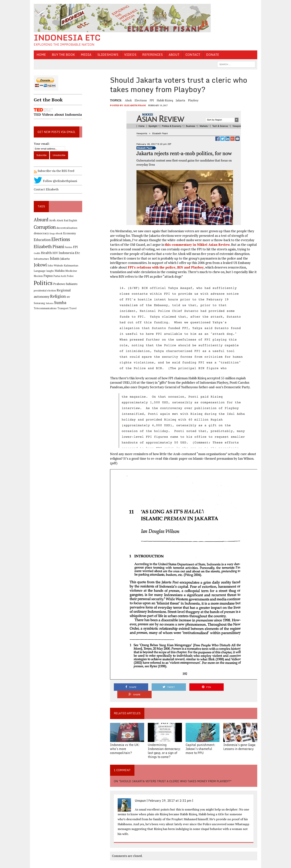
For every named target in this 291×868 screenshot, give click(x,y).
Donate (212, 55)
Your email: (41, 144)
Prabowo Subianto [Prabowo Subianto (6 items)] (65, 284)
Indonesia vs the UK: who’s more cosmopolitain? (125, 741)
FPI (152, 100)
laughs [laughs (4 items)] (49, 271)
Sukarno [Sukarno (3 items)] (37, 303)
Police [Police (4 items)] (69, 276)
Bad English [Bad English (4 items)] (70, 220)
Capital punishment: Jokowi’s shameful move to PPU (201, 741)
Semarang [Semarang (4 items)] (76, 297)
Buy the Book (63, 55)
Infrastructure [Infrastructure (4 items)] (41, 259)
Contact (192, 55)
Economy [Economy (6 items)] (69, 233)
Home (41, 55)
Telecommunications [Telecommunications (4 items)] (66, 303)
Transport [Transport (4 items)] (39, 309)
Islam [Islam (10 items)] (54, 258)
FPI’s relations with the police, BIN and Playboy (166, 267)
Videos (129, 55)
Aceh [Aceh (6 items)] (52, 220)
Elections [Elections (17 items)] (60, 239)
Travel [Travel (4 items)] (48, 309)
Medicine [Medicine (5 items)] (70, 271)
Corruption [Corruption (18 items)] (44, 227)
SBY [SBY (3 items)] (68, 297)
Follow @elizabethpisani (55, 181)
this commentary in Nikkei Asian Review (197, 245)
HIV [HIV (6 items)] (54, 253)
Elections (141, 100)
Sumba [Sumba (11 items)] (47, 303)
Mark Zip (81, 864)
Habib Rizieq (165, 100)
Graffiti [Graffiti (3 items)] (36, 253)
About (173, 55)
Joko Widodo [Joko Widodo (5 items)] (55, 266)
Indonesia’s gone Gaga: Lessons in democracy (240, 739)
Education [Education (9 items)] (41, 240)
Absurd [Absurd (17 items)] (40, 220)
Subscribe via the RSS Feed (53, 171)
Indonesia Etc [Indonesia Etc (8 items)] (69, 253)
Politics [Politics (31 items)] (42, 283)
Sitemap (102, 864)
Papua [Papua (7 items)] (47, 276)
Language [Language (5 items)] (39, 271)
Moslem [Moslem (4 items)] (37, 276)
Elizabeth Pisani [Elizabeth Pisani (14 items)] (48, 246)
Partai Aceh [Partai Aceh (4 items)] (59, 276)
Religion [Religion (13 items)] (57, 296)
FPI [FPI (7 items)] (75, 247)
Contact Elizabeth (45, 189)
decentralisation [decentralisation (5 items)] (66, 228)
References (152, 55)
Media (85, 55)
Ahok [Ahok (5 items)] (59, 220)
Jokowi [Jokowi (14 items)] (40, 265)
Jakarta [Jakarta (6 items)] (64, 259)
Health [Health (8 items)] (46, 253)
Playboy (193, 100)
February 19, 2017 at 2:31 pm (170, 793)
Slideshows (107, 55)
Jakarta (180, 100)
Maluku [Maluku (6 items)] (59, 271)
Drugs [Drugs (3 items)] (51, 234)
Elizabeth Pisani (135, 105)
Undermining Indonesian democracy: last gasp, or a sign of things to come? (164, 743)
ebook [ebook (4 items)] (58, 233)
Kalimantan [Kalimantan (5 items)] (70, 266)
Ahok (128, 100)
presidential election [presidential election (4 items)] (44, 291)
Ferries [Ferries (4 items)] (68, 247)
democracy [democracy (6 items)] (41, 233)
